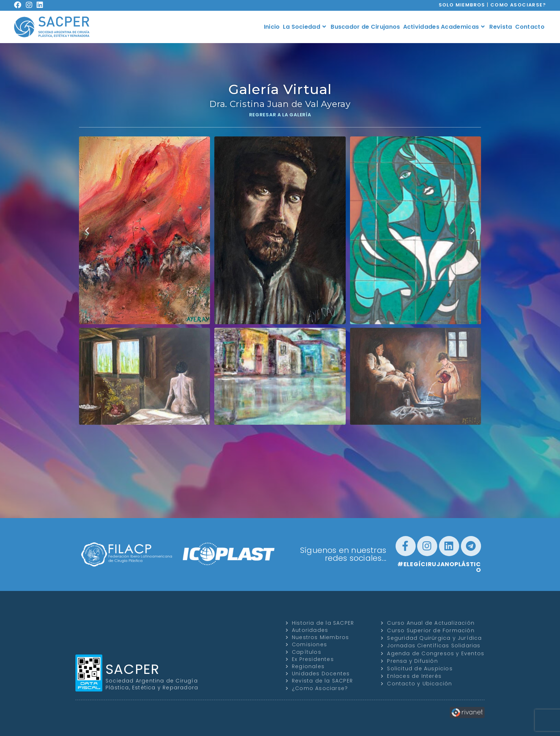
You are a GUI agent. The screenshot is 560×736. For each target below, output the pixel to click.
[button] (87, 230)
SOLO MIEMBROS (462, 5)
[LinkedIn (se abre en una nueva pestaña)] (42, 5)
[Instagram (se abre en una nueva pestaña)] (31, 5)
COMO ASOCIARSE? (518, 5)
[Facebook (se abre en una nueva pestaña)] (20, 5)
